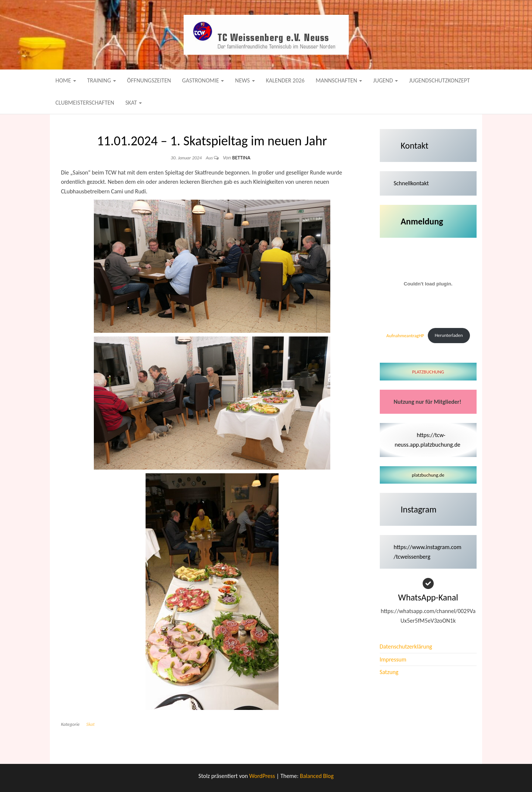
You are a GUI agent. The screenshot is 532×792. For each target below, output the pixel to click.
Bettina (241, 158)
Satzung (389, 672)
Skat (134, 103)
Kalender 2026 (285, 80)
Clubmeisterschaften (85, 103)
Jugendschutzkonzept (439, 80)
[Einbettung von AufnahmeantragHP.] (428, 284)
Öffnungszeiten (149, 80)
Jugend (386, 80)
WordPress (262, 776)
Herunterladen (449, 335)
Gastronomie (203, 80)
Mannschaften (339, 80)
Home (66, 80)
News (245, 80)
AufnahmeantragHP (405, 335)
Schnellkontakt (411, 183)
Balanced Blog (317, 776)
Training (102, 80)
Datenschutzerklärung (406, 647)
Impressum (393, 659)
